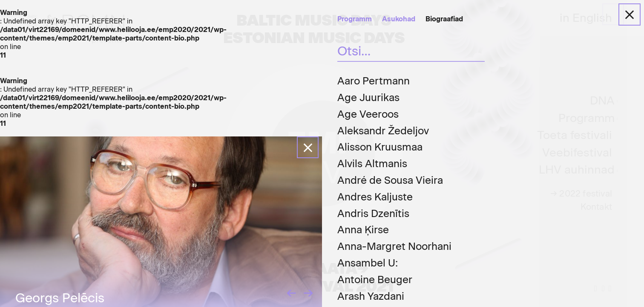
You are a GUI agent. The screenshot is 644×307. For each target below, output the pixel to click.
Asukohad (399, 19)
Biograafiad (444, 19)
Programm (355, 19)
